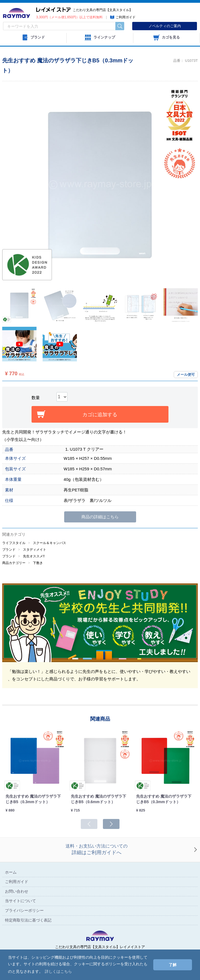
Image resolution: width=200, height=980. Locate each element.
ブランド (9, 550)
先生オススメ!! (34, 556)
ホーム (11, 872)
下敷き (38, 563)
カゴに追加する (100, 415)
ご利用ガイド (17, 882)
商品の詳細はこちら (100, 517)
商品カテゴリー (14, 563)
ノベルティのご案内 (165, 26)
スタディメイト (35, 550)
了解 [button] (173, 965)
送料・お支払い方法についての (97, 850)
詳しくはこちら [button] (58, 971)
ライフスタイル (14, 543)
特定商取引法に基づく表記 (28, 920)
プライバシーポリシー (24, 910)
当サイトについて (20, 901)
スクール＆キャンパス (50, 543)
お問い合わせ (17, 891)
